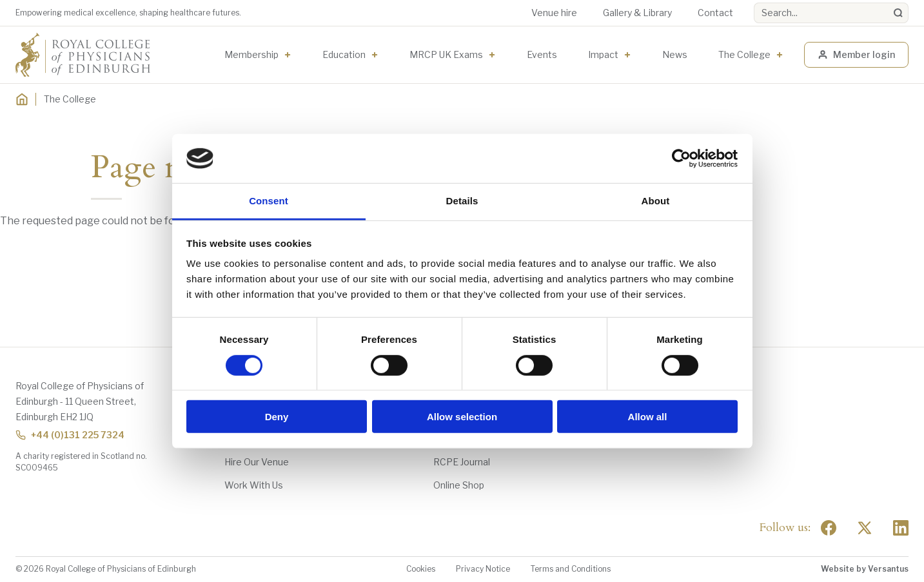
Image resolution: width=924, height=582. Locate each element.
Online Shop (459, 485)
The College (744, 54)
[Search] (898, 13)
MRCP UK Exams (446, 54)
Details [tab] (462, 201)
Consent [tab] (269, 201)
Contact (715, 13)
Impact (603, 54)
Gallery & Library (637, 13)
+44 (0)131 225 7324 (70, 435)
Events (542, 54)
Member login (856, 54)
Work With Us (254, 485)
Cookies (421, 569)
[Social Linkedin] (901, 528)
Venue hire (554, 13)
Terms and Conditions (571, 569)
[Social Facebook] (829, 528)
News (675, 54)
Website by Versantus (865, 569)
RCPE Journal (462, 462)
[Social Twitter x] (865, 528)
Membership (251, 54)
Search (754, 3)
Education (344, 54)
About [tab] (656, 201)
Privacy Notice (483, 569)
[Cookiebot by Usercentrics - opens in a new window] (681, 159)
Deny (277, 417)
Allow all (648, 417)
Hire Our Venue (257, 462)
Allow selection (462, 417)
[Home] (22, 99)
